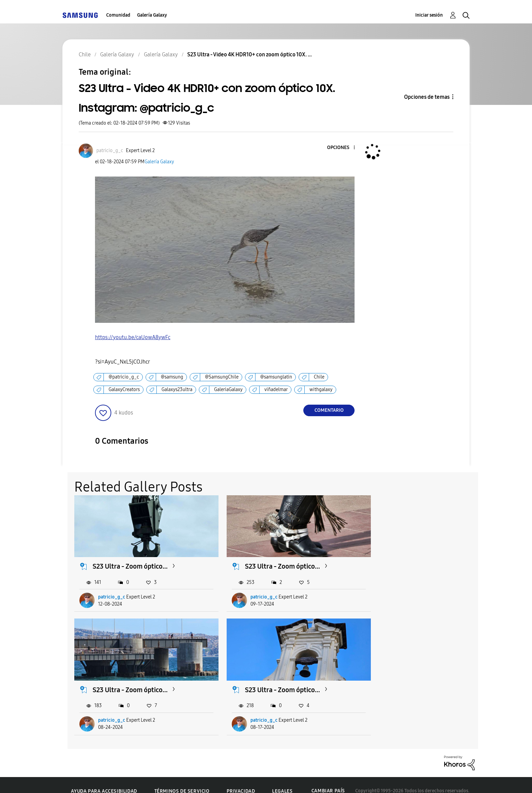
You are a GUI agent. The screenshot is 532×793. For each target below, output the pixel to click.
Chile (319, 377)
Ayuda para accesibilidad (104, 779)
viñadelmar (276, 390)
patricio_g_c (112, 591)
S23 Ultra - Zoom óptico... (130, 560)
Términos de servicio (182, 779)
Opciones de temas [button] (427, 97)
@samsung (172, 377)
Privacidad (241, 779)
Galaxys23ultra (177, 390)
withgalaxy (321, 390)
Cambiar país (328, 779)
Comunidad (118, 15)
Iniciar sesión (429, 15)
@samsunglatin (276, 377)
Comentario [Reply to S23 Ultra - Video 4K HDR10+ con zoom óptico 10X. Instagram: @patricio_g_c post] (329, 410)
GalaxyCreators (124, 390)
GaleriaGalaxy (228, 390)
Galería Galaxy (152, 15)
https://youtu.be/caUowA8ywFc (133, 337)
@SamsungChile (222, 377)
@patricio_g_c (124, 377)
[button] (343, 148)
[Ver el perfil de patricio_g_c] (110, 151)
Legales (282, 779)
